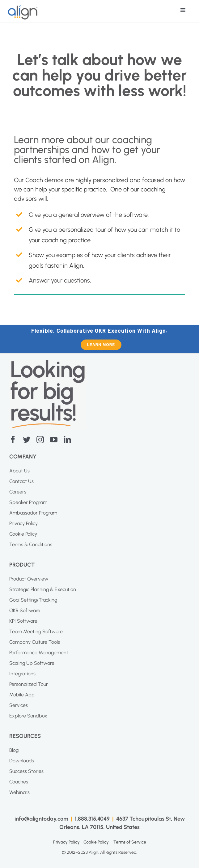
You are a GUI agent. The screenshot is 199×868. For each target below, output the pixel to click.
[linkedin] (67, 440)
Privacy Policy (23, 523)
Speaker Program (28, 502)
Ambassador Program (33, 513)
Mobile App (22, 695)
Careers (18, 492)
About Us (19, 471)
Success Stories (26, 771)
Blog (14, 750)
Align (93, 852)
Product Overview (29, 579)
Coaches (19, 782)
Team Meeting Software (36, 631)
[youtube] (54, 440)
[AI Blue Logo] (23, 8)
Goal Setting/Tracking (33, 600)
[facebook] (13, 440)
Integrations (22, 674)
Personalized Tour (29, 684)
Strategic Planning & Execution (43, 589)
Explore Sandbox (28, 716)
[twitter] (27, 440)
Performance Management (39, 653)
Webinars (19, 792)
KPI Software (23, 621)
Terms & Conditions (31, 544)
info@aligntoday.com (41, 819)
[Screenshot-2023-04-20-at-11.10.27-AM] (48, 363)
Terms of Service (130, 842)
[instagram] (40, 440)
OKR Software (25, 610)
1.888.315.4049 (92, 819)
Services (19, 705)
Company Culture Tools (35, 642)
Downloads (22, 761)
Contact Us (21, 481)
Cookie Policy (23, 534)
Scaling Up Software (32, 663)
